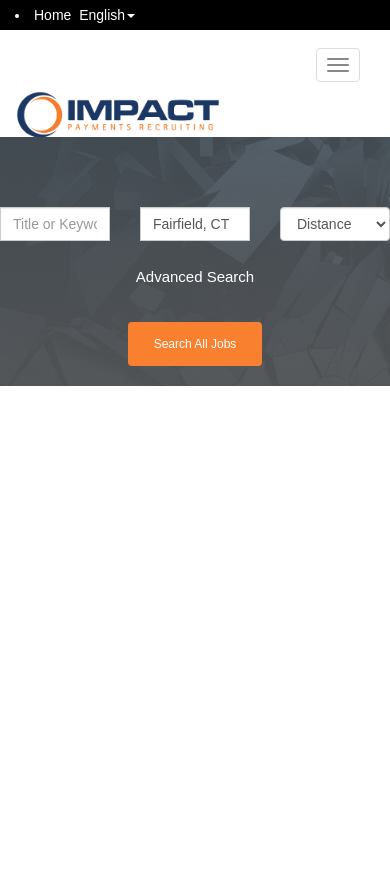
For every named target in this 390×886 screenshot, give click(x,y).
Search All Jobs (195, 344)
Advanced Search (195, 276)
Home (52, 15)
